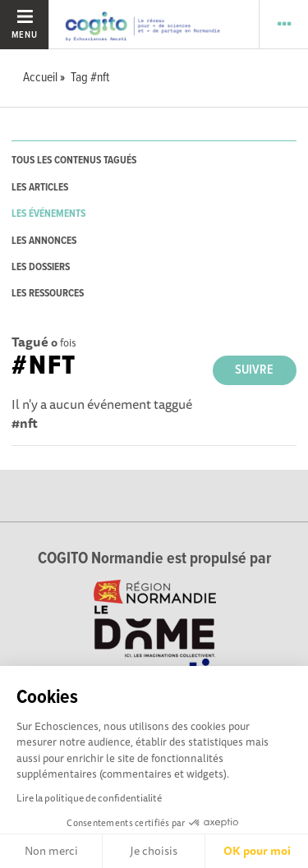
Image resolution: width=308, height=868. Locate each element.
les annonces (44, 241)
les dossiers (41, 267)
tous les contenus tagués (74, 161)
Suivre (254, 370)
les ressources (48, 294)
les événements (48, 214)
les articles (40, 188)
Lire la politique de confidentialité (89, 798)
